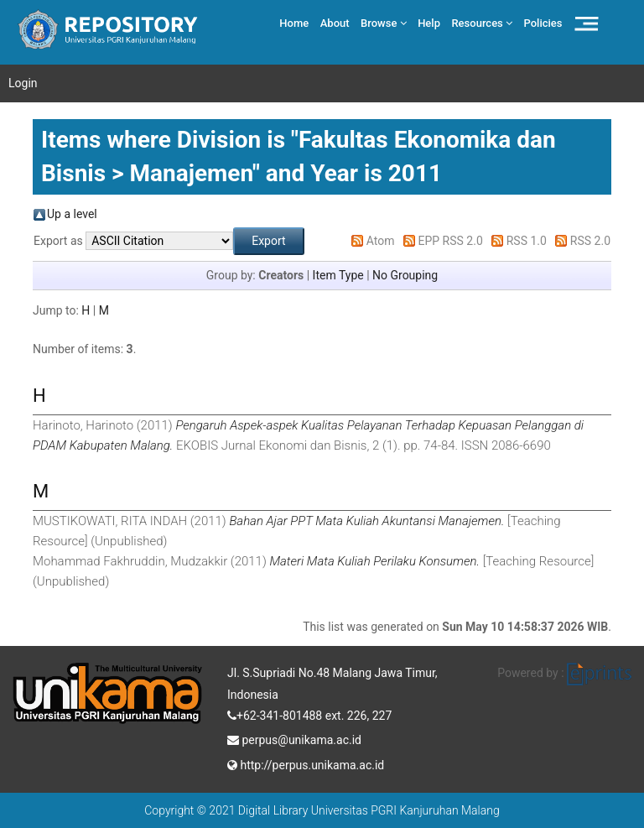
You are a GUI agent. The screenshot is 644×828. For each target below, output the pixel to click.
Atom (381, 241)
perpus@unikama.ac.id (294, 738)
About (335, 23)
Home (294, 23)
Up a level (72, 214)
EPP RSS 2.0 (451, 241)
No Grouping (405, 275)
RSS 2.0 (590, 241)
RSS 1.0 (527, 241)
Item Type (338, 275)
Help (429, 23)
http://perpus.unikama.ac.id (306, 763)
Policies (543, 23)
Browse (384, 23)
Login (23, 83)
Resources (482, 23)
